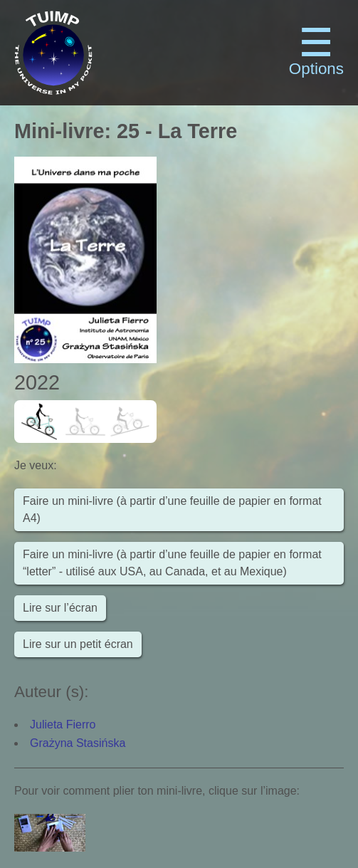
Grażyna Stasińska (78, 743)
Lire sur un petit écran (78, 644)
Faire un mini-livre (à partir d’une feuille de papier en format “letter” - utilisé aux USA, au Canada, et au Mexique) (172, 563)
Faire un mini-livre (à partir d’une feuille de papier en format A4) (172, 509)
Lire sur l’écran (60, 608)
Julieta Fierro (63, 725)
